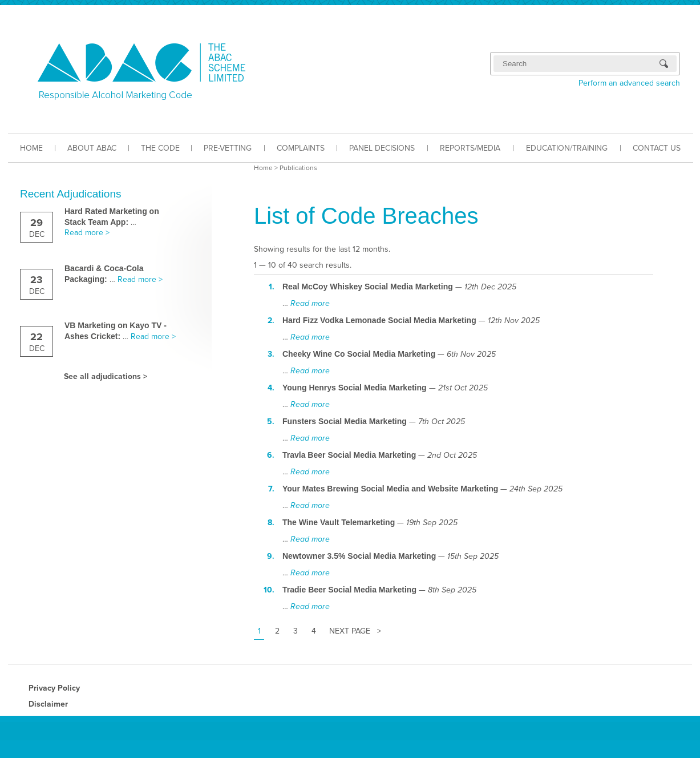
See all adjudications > (106, 376)
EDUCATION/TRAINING (567, 148)
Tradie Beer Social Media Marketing (349, 590)
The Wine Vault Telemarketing (339, 522)
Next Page (350, 631)
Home (263, 168)
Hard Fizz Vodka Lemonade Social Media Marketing (379, 320)
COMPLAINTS (301, 148)
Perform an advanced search (629, 83)
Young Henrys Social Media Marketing (355, 388)
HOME (31, 148)
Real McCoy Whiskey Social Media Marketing (368, 287)
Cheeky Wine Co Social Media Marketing (359, 354)
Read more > (87, 233)
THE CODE (160, 148)
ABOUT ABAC (92, 148)
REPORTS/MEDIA (470, 148)
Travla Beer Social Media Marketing (349, 455)
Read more (310, 303)
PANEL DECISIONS (382, 148)
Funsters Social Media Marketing (345, 421)
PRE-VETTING (228, 148)
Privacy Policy (54, 688)
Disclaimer (48, 704)
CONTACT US (657, 148)
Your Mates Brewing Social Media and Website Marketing (390, 489)
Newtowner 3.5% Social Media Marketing (359, 556)
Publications (298, 168)
